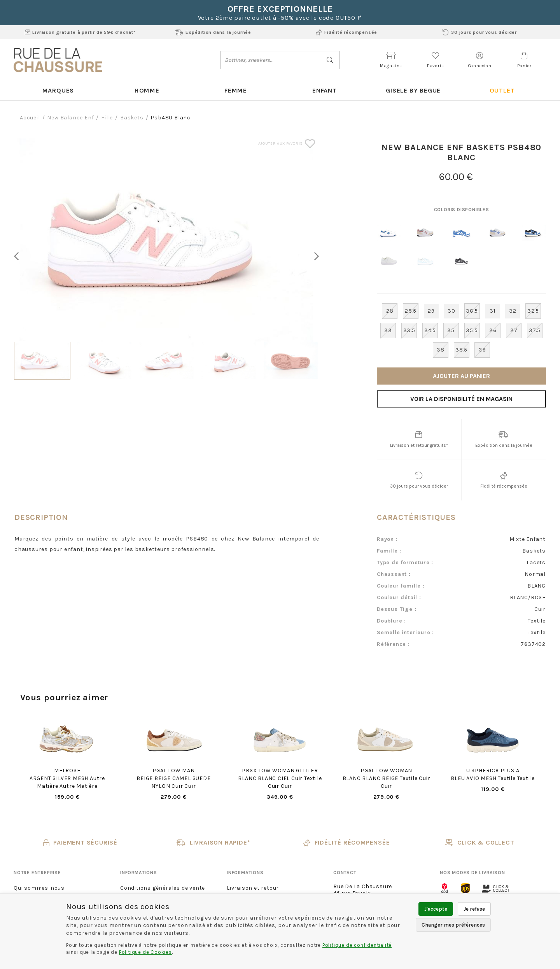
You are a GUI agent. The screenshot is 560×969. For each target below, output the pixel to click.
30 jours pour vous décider (480, 32)
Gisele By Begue (413, 90)
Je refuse (474, 909)
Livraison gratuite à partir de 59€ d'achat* (80, 32)
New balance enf (70, 118)
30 (451, 311)
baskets (132, 118)
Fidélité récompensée (346, 32)
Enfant (325, 90)
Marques (58, 90)
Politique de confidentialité (357, 945)
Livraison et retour (253, 888)
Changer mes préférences (453, 925)
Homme (147, 90)
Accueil (30, 118)
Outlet (502, 90)
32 (513, 311)
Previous (19, 256)
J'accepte (436, 909)
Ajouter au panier (461, 376)
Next (315, 256)
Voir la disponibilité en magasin (461, 399)
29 (431, 311)
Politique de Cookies (145, 952)
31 (493, 311)
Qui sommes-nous (39, 888)
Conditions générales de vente (163, 888)
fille (107, 118)
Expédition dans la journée (213, 32)
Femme (236, 90)
